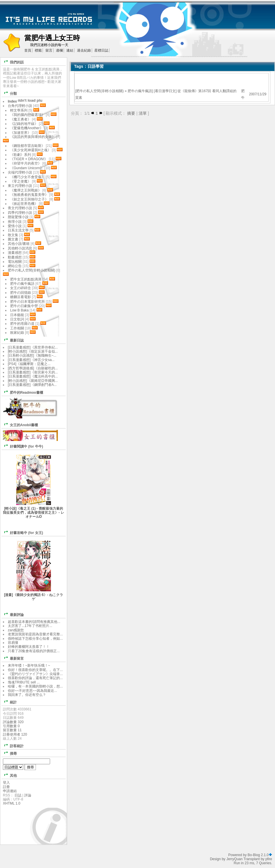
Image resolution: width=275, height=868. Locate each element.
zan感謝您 (16, 630)
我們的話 (13, 62)
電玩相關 (15, 262)
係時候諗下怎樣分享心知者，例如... (35, 639)
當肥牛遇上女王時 (52, 38)
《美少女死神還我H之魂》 (31, 150)
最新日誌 (13, 340)
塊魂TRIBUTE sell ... (24, 682)
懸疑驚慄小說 (18, 217)
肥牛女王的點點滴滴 (26, 279)
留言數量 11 (12, 730)
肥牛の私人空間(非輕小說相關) (100, 91)
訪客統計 (13, 746)
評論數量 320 (13, 722)
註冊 (6, 787)
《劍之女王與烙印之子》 (29, 199)
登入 (6, 783)
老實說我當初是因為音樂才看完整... (35, 634)
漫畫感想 (15, 253)
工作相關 (17, 328)
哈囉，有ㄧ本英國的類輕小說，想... (35, 686)
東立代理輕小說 (20, 186)
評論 (28, 795)
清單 (143, 113)
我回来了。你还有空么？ (27, 695)
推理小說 (15, 222)
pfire (269, 859)
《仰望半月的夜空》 (26, 163)
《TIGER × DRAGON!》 (29, 159)
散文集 (13, 235)
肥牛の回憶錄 (21, 293)
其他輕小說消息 (20, 248)
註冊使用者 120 (15, 734)
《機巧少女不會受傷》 (27, 177)
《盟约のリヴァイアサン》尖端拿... (35, 674)
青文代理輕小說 (20, 208)
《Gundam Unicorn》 (27, 168)
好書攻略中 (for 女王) (23, 532)
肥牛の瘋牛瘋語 (140, 91)
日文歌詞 (17, 319)
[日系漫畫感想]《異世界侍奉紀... (33, 347)
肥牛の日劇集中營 (24, 306)
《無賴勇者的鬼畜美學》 (29, 195)
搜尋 (9, 753)
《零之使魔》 (21, 181)
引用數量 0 (11, 726)
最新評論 (13, 614)
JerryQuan (234, 859)
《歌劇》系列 (21, 155)
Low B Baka (19, 310)
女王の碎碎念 (21, 288)
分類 (9, 93)
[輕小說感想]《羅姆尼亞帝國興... (33, 381)
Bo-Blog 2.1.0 (258, 855)
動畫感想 (15, 257)
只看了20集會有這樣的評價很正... (34, 651)
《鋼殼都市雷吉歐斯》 (27, 146)
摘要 (131, 113)
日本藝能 (17, 315)
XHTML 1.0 (12, 803)
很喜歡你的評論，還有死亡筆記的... (35, 678)
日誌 (18, 795)
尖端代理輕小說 (20, 172)
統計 (9, 702)
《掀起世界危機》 (24, 204)
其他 (9, 775)
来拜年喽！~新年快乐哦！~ (29, 665)
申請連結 (10, 791)
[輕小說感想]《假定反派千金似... (33, 351)
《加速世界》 (21, 133)
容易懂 (13, 643)
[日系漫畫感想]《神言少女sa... (31, 360)
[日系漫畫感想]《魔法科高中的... (33, 376)
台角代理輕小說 (20, 106)
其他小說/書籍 (19, 244)
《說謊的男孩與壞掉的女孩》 (33, 137)
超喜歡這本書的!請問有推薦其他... (34, 622)
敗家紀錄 (17, 333)
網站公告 (15, 266)
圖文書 (13, 239)
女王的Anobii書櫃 (20, 425)
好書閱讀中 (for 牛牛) (23, 446)
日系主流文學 (18, 230)
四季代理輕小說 (20, 213)
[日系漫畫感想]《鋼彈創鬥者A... (32, 385)
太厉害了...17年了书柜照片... (30, 626)
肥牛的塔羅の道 (22, 324)
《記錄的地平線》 (24, 124)
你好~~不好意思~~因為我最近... (32, 691)
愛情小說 (15, 226)
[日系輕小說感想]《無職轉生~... (32, 355)
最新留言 (13, 658)
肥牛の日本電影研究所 (28, 302)
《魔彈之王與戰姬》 (26, 190)
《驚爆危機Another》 (27, 128)
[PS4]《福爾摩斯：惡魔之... (29, 364)
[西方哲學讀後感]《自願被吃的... (33, 368)
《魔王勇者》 (21, 119)
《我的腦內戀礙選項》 (27, 115)
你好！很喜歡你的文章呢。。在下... (35, 670)
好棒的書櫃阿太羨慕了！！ (29, 647)
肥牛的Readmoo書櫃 (23, 392)
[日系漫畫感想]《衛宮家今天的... (33, 372)
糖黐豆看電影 (21, 297)
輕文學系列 (19, 110)
